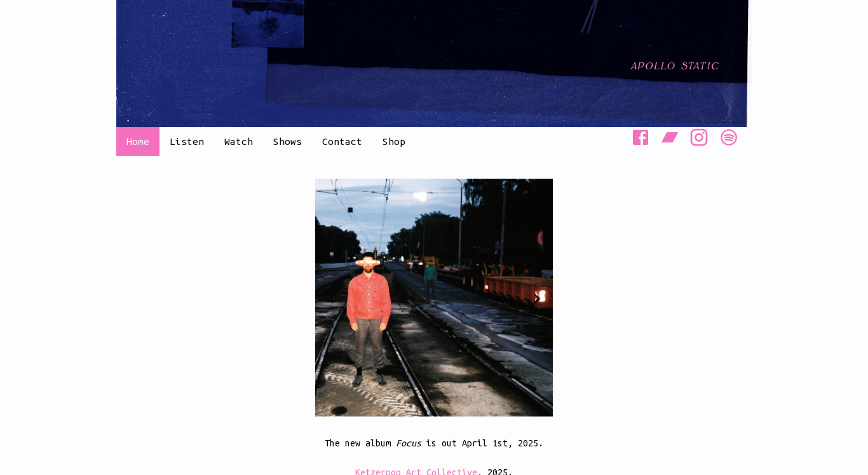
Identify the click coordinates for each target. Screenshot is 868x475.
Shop (394, 141)
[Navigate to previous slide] (331, 299)
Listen (187, 141)
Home (138, 141)
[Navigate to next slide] (537, 299)
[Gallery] (434, 299)
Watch (239, 141)
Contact (342, 141)
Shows (288, 141)
